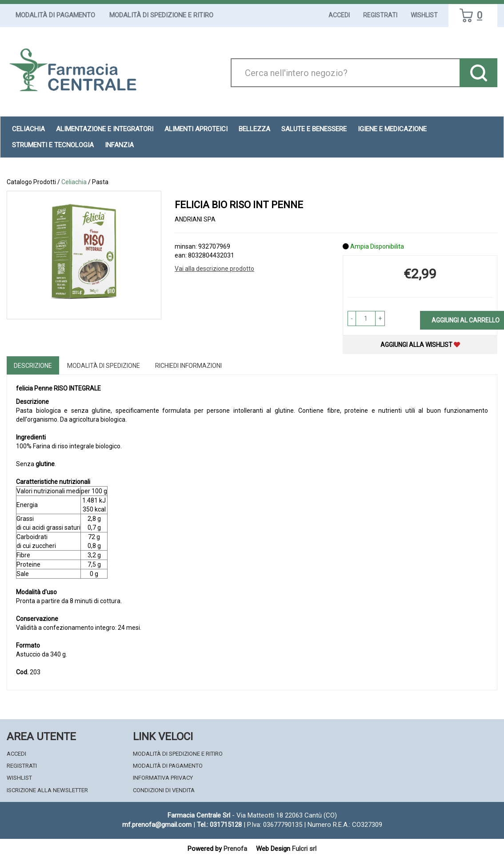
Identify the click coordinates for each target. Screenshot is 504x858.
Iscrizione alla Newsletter (47, 790)
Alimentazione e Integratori (105, 129)
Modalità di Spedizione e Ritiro (161, 15)
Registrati (380, 15)
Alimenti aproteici (196, 129)
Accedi (339, 15)
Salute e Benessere (314, 129)
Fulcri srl (304, 849)
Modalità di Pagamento (55, 15)
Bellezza (254, 129)
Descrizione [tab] (33, 366)
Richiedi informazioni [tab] (188, 366)
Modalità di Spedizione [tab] (104, 366)
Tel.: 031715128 (219, 825)
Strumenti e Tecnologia (53, 145)
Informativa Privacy (163, 778)
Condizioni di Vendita (164, 790)
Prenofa (235, 849)
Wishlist (424, 15)
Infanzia (119, 145)
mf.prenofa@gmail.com (157, 825)
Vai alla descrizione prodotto (214, 269)
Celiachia (28, 129)
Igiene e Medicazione (392, 129)
